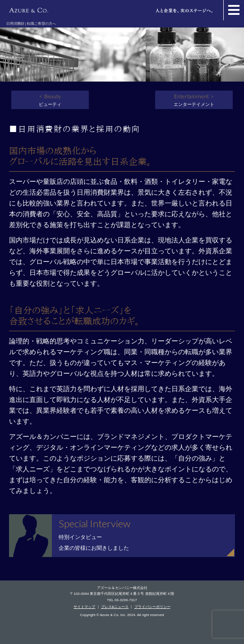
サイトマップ (84, 607)
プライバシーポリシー (152, 607)
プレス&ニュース (115, 607)
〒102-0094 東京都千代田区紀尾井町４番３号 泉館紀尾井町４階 (122, 594)
